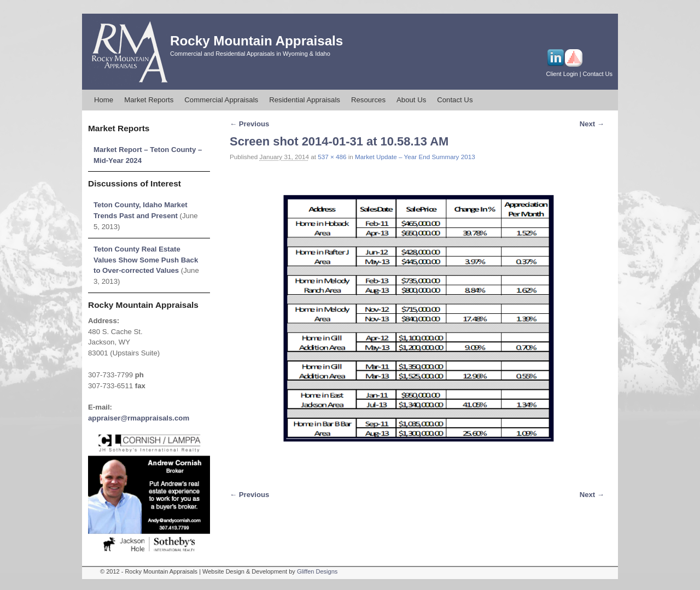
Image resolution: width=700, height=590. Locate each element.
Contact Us (598, 74)
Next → (592, 124)
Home (104, 100)
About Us (411, 100)
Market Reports (149, 100)
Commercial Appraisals (221, 100)
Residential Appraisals (305, 100)
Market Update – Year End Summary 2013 (415, 157)
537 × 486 (332, 157)
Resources (368, 100)
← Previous (249, 124)
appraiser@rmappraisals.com (139, 418)
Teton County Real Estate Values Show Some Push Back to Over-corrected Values (146, 260)
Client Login (562, 74)
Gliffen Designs (317, 571)
